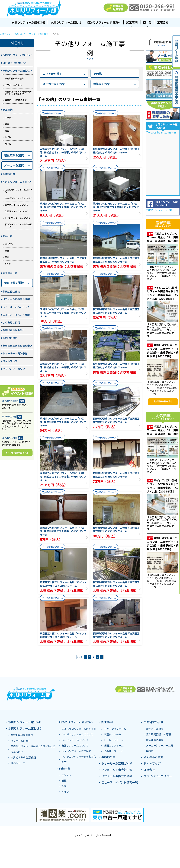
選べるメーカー (19, 763)
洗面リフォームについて (16, 211)
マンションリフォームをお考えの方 (18, 225)
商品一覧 (8, 236)
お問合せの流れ (153, 722)
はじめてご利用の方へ (15, 63)
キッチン (9, 118)
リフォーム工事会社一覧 (117, 770)
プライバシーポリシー (15, 369)
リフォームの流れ (13, 85)
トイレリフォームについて (17, 218)
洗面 (7, 131)
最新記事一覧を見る (163, 401)
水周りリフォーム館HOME (17, 55)
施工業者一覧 (10, 273)
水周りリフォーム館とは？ (17, 71)
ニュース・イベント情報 (16, 315)
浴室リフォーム (112, 735)
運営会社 (149, 770)
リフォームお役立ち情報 (16, 299)
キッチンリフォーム (115, 729)
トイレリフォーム (114, 740)
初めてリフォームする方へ (17, 182)
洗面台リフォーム (114, 746)
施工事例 (8, 110)
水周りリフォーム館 (159, 210)
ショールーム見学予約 (15, 354)
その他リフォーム (114, 751)
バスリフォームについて (75, 740)
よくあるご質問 (11, 323)
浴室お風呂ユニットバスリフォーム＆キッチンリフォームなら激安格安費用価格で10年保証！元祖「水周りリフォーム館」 (34, 9)
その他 (8, 144)
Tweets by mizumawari (162, 132)
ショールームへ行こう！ (16, 307)
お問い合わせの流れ (14, 330)
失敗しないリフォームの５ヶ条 (18, 191)
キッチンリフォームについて (18, 198)
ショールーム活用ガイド (117, 763)
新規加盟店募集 (11, 292)
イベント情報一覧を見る (17, 453)
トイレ (8, 137)
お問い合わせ (10, 338)
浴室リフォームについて (16, 205)
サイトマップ (10, 361)
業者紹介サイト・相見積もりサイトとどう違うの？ (18, 93)
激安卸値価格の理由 (14, 79)
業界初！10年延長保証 (16, 100)
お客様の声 (9, 174)
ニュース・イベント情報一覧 (120, 782)
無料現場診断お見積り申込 (17, 346)
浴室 (7, 124)
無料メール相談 (155, 729)
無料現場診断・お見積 (158, 735)
